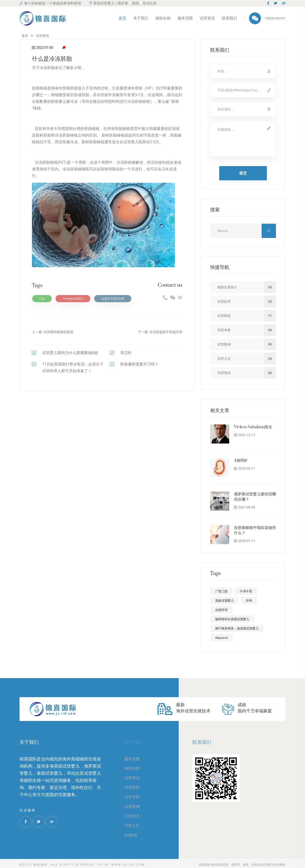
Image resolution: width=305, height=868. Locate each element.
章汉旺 (126, 353)
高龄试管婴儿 (224, 601)
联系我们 (229, 18)
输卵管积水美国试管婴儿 (232, 619)
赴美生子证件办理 (113, 299)
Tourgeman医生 (73, 299)
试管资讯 (207, 18)
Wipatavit (221, 638)
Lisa (42, 299)
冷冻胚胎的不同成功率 (166, 332)
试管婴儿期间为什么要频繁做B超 (70, 353)
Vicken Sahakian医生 (253, 427)
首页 (122, 18)
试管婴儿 (131, 142)
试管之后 (132, 826)
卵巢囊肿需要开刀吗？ (139, 364)
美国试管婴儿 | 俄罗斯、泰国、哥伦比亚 (123, 3)
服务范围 (185, 18)
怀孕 (249, 601)
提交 (243, 173)
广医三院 (221, 591)
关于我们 (141, 18)
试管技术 (132, 816)
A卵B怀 (241, 461)
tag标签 (131, 835)
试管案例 (132, 806)
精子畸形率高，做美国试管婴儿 (237, 629)
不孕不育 (246, 591)
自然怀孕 (221, 610)
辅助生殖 (163, 18)
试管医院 (132, 787)
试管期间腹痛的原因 (58, 332)
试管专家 (132, 797)
